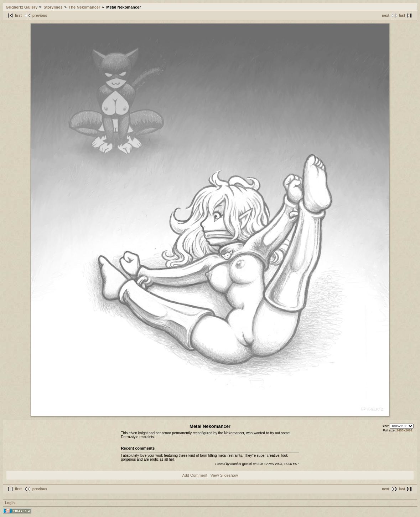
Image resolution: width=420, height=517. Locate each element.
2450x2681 (405, 430)
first (18, 16)
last (402, 16)
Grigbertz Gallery (22, 7)
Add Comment (195, 475)
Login (10, 503)
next (386, 16)
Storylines (53, 7)
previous (40, 16)
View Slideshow (224, 475)
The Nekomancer (85, 7)
